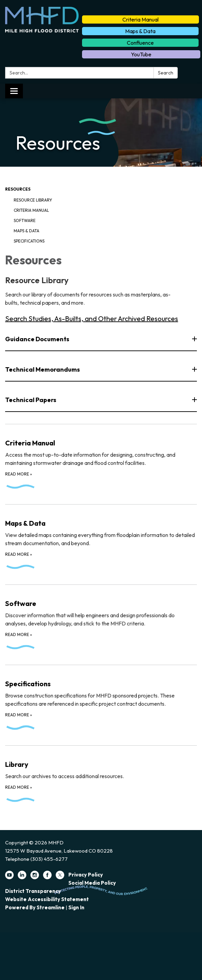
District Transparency (33, 891)
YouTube (141, 54)
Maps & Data (140, 31)
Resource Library (33, 200)
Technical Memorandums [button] (43, 369)
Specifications (29, 241)
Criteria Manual (140, 19)
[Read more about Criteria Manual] (101, 460)
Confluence (140, 43)
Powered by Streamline (35, 907)
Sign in (76, 907)
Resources (18, 189)
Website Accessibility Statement (47, 899)
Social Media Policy (92, 883)
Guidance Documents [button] (38, 339)
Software (25, 220)
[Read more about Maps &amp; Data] (101, 540)
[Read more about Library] (101, 777)
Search (166, 73)
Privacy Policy (86, 875)
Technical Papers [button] (31, 400)
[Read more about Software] (101, 620)
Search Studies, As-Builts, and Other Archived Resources (92, 319)
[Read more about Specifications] (101, 701)
